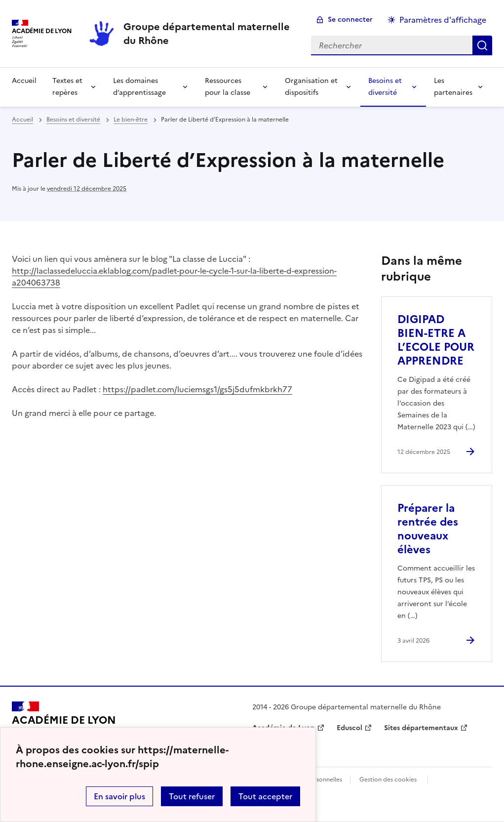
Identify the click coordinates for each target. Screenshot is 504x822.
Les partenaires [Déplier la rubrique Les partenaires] (453, 87)
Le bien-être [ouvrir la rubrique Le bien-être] (131, 120)
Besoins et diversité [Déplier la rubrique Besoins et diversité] (385, 87)
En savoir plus (119, 796)
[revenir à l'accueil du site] (209, 34)
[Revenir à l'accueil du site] (64, 724)
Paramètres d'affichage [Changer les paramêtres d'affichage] (443, 20)
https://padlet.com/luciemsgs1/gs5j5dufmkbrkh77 (197, 389)
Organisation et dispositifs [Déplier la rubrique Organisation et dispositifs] (311, 87)
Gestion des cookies (388, 780)
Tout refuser (192, 796)
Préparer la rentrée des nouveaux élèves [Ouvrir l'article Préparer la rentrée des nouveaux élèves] (428, 529)
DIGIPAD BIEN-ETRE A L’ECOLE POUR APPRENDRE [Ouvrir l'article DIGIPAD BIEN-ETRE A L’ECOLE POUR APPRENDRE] (436, 340)
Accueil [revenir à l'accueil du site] (24, 81)
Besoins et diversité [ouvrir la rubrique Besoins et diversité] (73, 120)
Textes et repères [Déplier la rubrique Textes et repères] (67, 87)
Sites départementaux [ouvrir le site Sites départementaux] (421, 728)
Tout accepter (265, 796)
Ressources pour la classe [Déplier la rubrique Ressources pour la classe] (228, 87)
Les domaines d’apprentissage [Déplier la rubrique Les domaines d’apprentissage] (139, 87)
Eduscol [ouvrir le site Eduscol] (349, 728)
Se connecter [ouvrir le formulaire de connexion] (350, 20)
